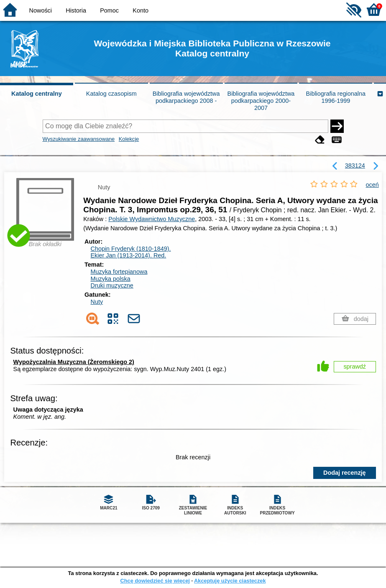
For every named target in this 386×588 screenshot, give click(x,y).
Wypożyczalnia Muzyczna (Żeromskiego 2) (74, 362)
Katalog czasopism (111, 94)
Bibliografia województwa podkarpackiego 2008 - (186, 97)
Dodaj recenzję (345, 473)
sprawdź (355, 367)
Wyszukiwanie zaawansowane (79, 139)
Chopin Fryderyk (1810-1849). (131, 249)
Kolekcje (129, 139)
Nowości (41, 10)
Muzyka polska (111, 279)
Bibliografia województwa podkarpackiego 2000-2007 (261, 101)
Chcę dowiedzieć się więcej (155, 581)
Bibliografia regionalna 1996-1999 (336, 97)
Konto (141, 10)
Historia (76, 10)
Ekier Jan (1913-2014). (129, 255)
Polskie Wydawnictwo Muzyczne (152, 219)
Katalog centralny (37, 94)
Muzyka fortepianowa (119, 272)
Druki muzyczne (112, 285)
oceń (372, 185)
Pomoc (109, 10)
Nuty (97, 302)
